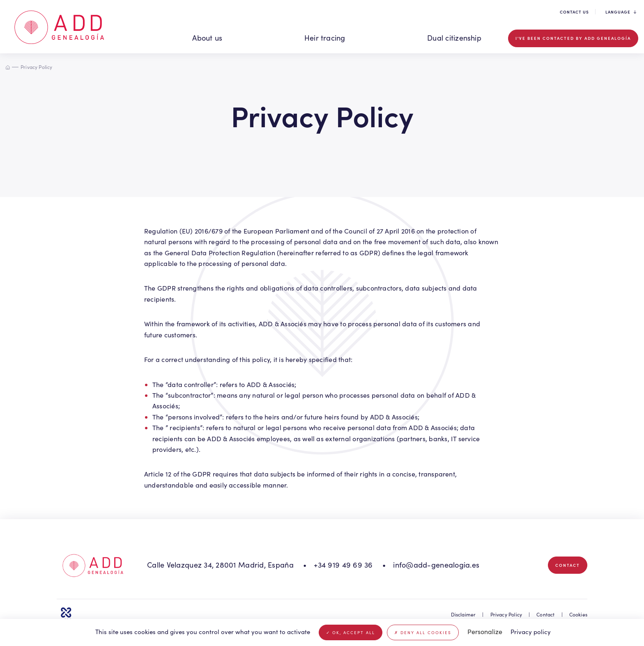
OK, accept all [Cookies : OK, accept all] (351, 632)
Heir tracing (325, 38)
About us (207, 38)
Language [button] (621, 12)
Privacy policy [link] (531, 632)
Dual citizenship (454, 38)
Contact (568, 565)
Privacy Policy (506, 614)
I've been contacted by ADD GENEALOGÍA (573, 38)
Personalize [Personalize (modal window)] (485, 631)
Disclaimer (463, 614)
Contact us (574, 12)
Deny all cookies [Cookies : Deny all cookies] (423, 632)
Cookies (578, 614)
